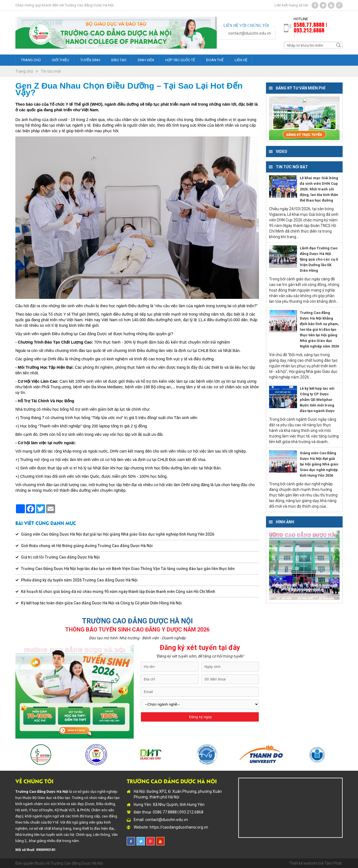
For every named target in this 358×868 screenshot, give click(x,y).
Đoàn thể (215, 60)
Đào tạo (119, 60)
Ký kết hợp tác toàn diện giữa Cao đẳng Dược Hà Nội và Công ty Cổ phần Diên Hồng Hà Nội (101, 603)
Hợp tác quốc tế (180, 60)
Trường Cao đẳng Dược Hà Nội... (78, 863)
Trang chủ (31, 60)
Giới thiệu (60, 60)
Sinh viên (146, 60)
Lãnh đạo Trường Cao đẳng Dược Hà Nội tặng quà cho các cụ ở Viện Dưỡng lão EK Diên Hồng (319, 259)
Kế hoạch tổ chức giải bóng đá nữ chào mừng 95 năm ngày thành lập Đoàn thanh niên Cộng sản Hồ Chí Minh (118, 592)
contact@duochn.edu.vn (250, 33)
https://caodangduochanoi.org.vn (179, 827)
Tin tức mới (51, 71)
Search (338, 45)
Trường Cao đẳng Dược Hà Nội (89, 5)
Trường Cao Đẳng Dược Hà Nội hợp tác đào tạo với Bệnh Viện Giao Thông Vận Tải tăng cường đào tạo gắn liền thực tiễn (128, 569)
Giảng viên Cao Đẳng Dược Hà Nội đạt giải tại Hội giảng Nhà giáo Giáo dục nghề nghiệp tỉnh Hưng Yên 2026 (118, 534)
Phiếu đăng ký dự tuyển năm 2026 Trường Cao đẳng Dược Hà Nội (79, 580)
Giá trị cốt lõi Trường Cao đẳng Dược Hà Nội (60, 557)
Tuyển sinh (90, 60)
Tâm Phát (333, 863)
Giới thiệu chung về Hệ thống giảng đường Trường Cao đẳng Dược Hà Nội (87, 546)
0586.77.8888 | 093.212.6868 (310, 27)
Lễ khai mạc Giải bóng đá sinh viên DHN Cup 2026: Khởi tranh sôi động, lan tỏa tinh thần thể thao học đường (319, 189)
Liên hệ (241, 60)
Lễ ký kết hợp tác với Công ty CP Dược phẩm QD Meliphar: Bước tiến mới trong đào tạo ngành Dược (317, 400)
